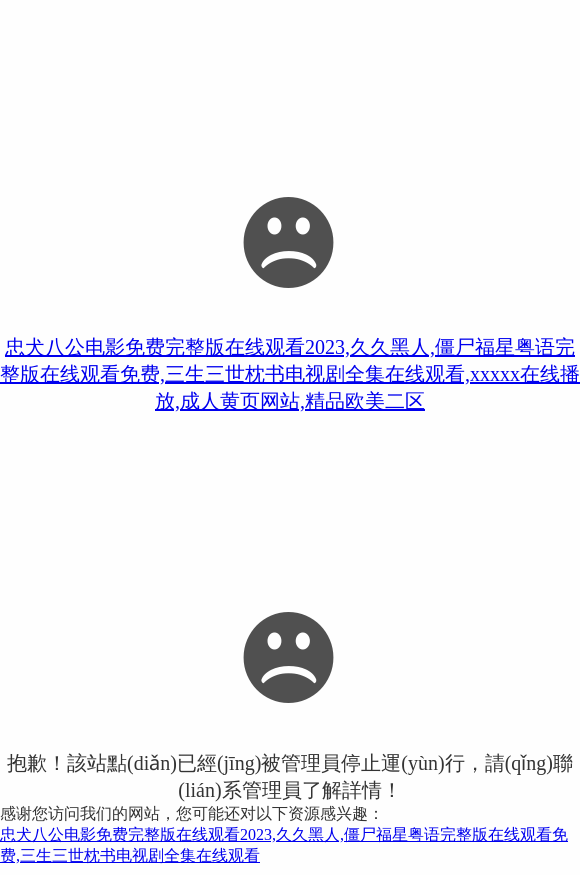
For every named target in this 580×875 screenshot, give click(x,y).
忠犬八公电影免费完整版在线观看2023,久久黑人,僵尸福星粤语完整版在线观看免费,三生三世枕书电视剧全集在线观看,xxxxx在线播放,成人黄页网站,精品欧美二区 (290, 374)
